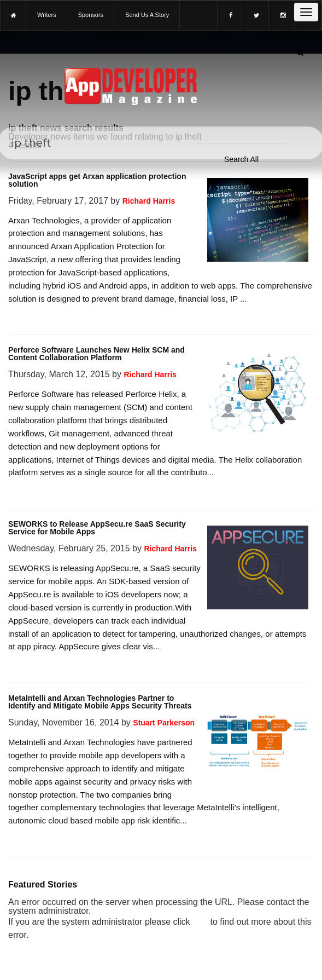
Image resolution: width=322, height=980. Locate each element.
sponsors (91, 15)
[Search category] (241, 159)
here (200, 922)
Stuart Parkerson (164, 723)
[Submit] (300, 52)
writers (47, 15)
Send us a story (147, 15)
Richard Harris (149, 201)
